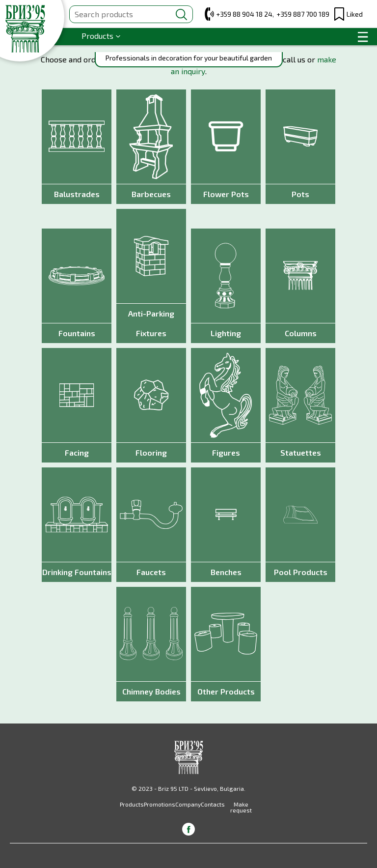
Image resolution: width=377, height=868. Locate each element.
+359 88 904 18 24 (244, 14)
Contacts (213, 804)
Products (97, 36)
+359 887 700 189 (303, 14)
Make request (241, 807)
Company (188, 804)
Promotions (160, 804)
